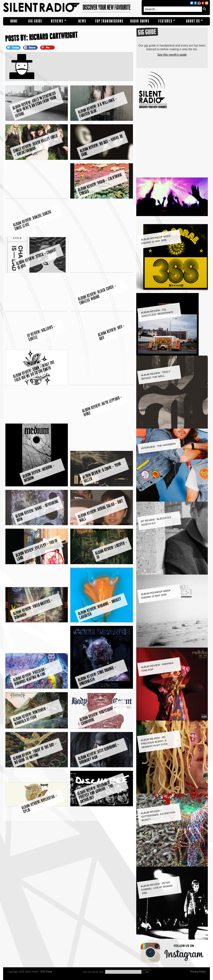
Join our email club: (93, 972)
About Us (193, 21)
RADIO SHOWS (140, 21)
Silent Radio (71, 8)
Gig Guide (35, 21)
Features (165, 21)
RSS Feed (46, 972)
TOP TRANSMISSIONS (109, 21)
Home (14, 21)
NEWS (82, 21)
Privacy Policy (198, 972)
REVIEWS (57, 21)
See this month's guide (172, 55)
